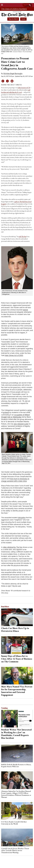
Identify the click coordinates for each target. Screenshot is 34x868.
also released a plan (21, 424)
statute (25, 310)
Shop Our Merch (13, 19)
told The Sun (22, 237)
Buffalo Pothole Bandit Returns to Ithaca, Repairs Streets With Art (16, 765)
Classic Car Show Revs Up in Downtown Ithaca (15, 630)
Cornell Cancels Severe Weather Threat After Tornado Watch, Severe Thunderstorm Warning (15, 850)
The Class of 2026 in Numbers (14, 9)
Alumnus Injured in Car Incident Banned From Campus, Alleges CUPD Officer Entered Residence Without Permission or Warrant (16, 794)
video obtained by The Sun (13, 547)
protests (6, 412)
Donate (23, 19)
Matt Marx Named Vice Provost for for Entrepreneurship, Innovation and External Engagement (17, 691)
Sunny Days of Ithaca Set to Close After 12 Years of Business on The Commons (17, 659)
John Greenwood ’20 (24, 88)
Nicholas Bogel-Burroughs (13, 74)
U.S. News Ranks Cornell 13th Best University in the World (14, 823)
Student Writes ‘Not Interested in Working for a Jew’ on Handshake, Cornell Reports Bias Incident (16, 734)
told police (22, 518)
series (30, 410)
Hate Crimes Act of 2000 (14, 355)
